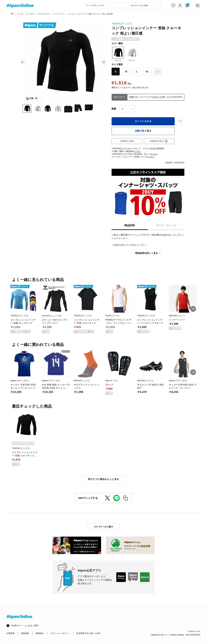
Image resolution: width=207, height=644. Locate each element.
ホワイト (132, 54)
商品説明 (130, 225)
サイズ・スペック (166, 225)
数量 (114, 109)
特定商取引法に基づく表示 (88, 633)
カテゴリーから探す (104, 527)
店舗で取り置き (143, 131)
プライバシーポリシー (60, 633)
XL (147, 72)
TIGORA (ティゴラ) (122, 24)
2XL (158, 72)
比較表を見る (159, 141)
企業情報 (10, 633)
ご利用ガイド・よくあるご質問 (24, 626)
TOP (12, 14)
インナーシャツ (59, 14)
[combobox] (106, 6)
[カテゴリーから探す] (145, 6)
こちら (138, 151)
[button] (23, 62)
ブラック (118, 54)
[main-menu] (198, 5)
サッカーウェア (43, 14)
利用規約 (40, 633)
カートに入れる (143, 121)
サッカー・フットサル (26, 14)
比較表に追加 (127, 141)
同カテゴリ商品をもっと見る (103, 479)
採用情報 (25, 633)
